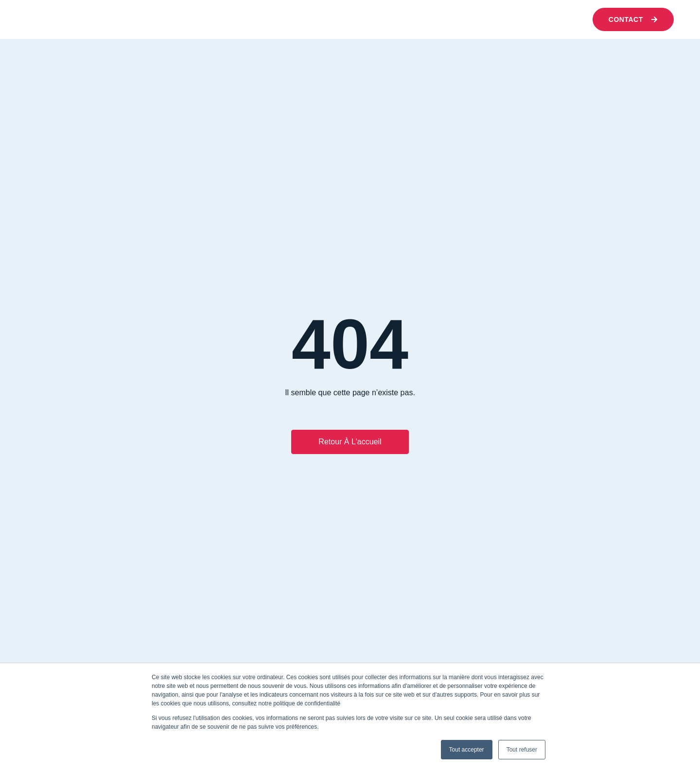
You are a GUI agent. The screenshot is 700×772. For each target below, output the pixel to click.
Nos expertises (288, 19)
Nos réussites (387, 19)
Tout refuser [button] (522, 750)
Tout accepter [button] (467, 750)
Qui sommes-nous (188, 19)
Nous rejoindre (488, 19)
